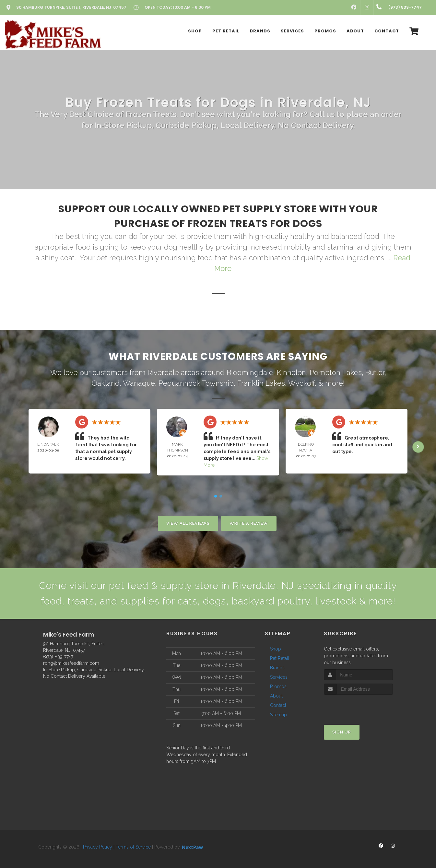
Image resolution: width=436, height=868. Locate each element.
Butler (375, 372)
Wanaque (139, 383)
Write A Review (249, 523)
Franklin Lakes (261, 383)
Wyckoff (301, 383)
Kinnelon (291, 372)
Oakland (106, 383)
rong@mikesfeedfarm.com (71, 663)
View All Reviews (188, 523)
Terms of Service (133, 847)
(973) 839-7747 (58, 657)
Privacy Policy (98, 847)
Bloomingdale (250, 372)
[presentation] (358, 707)
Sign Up (342, 732)
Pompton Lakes (336, 372)
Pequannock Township (196, 383)
